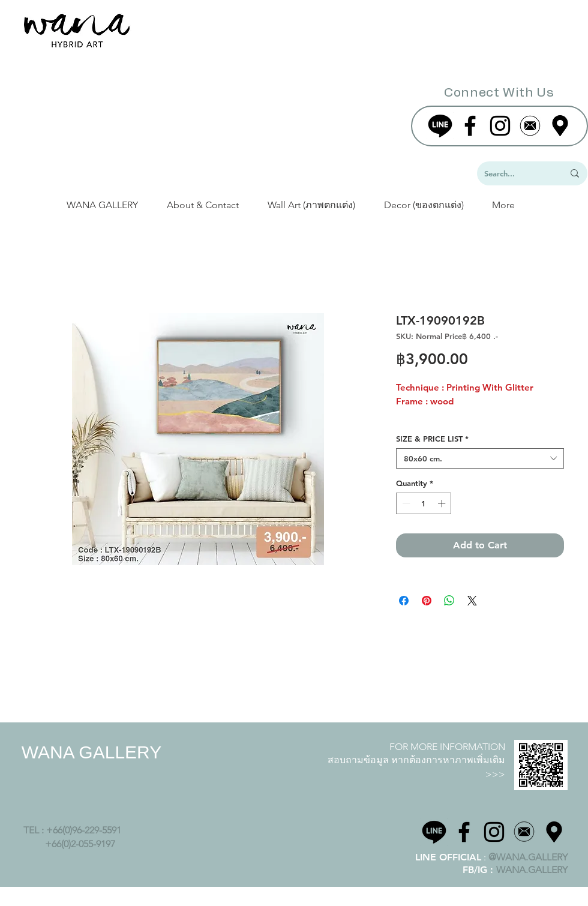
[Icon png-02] (524, 832)
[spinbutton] (424, 503)
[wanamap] (560, 126)
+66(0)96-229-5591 (85, 830)
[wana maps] (554, 832)
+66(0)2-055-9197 (80, 844)
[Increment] (443, 503)
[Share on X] (472, 601)
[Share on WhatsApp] (449, 601)
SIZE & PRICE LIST (432, 439)
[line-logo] (440, 126)
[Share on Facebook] (404, 601)
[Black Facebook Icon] (470, 126)
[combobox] (480, 458)
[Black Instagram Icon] (500, 126)
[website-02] (530, 126)
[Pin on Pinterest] (427, 601)
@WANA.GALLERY (528, 857)
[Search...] (515, 173)
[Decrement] (405, 503)
